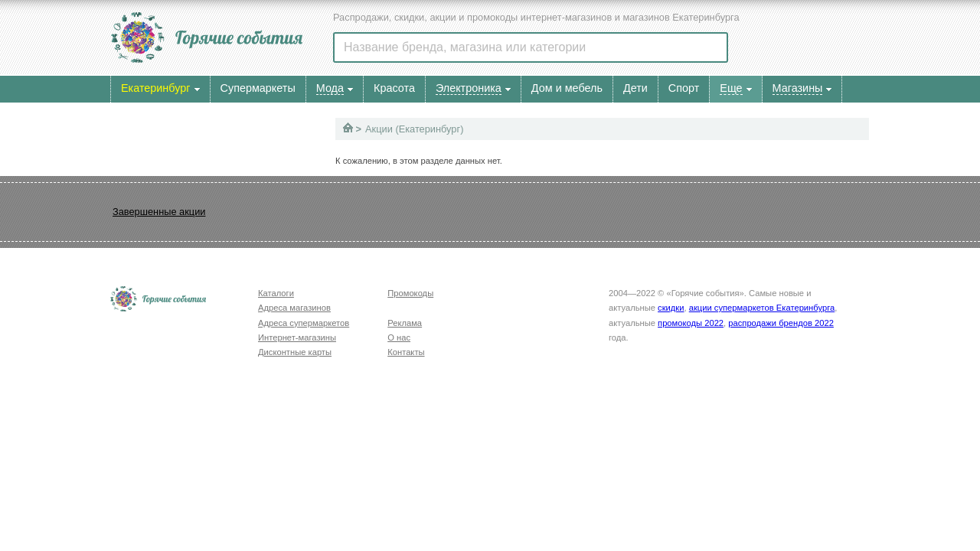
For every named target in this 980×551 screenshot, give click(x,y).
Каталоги (276, 293)
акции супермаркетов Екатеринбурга (762, 308)
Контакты (406, 352)
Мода (330, 88)
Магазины (798, 88)
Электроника (469, 88)
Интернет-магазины (297, 337)
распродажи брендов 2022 (781, 323)
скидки (671, 308)
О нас (399, 337)
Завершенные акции (159, 212)
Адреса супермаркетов (304, 323)
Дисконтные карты (295, 352)
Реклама (405, 323)
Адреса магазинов (294, 308)
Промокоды (410, 293)
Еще (731, 88)
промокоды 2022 (691, 323)
